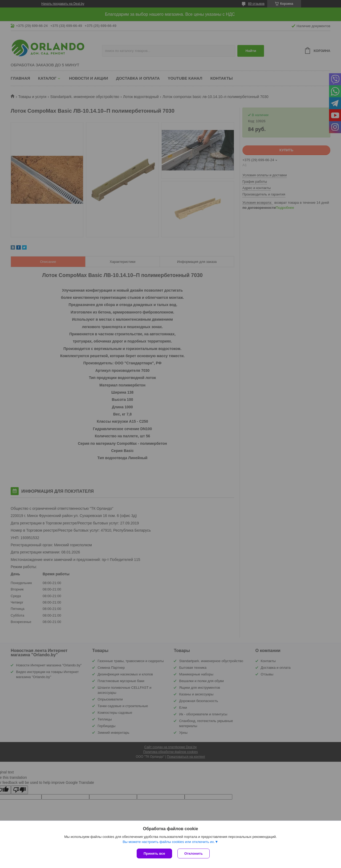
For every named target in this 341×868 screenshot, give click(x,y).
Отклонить (194, 853)
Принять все (154, 853)
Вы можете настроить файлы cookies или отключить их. (169, 842)
